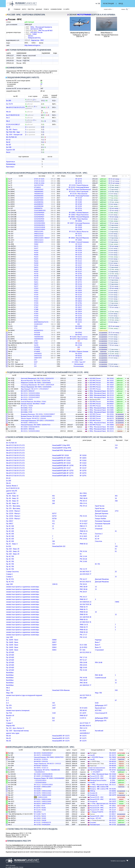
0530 (97, 703)
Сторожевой (99, 650)
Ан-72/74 (9, 104)
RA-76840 (110, 425)
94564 (36, 250)
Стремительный (101, 678)
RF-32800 (79, 225)
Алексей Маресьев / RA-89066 (31, 402)
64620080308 (39, 206)
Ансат (8, 152)
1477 (54, 705)
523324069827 (39, 217)
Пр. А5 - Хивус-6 (12, 544)
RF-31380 (79, 202)
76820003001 (39, 192)
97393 (36, 314)
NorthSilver (10, 673)
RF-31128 (79, 253)
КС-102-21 (99, 526)
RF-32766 (79, 196)
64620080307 (39, 204)
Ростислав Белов (101, 516)
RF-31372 (79, 236)
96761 (36, 280)
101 (116, 448)
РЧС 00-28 (83, 559)
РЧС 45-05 (83, 516)
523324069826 (39, 215)
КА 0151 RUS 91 (85, 582)
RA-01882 (24, 408)
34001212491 (39, 231)
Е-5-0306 (79, 362)
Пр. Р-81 (9, 713)
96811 (36, 282)
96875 (36, 284)
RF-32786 (79, 303)
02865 (54, 650)
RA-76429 (110, 385)
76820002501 (39, 339)
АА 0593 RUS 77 (85, 574)
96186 (36, 255)
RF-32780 (79, 267)
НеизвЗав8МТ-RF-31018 (60, 455)
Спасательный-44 (101, 713)
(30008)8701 (38, 208)
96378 (36, 345)
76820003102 (39, 194)
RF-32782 (79, 274)
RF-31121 (79, 192)
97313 (36, 305)
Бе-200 (9, 101)
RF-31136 (79, 284)
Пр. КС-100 (10, 526)
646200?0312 (39, 330)
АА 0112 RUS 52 (85, 652)
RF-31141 (79, 322)
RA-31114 (24, 395)
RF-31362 (83, 460)
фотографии (84, 15)
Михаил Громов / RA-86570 (30, 418)
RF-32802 (79, 215)
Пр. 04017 (10, 521)
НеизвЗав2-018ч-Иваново (61, 690)
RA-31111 (24, 431)
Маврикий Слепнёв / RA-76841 (31, 383)
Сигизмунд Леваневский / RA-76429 (33, 385)
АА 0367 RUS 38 (85, 604)
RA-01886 (24, 412)
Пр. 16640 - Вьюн (12, 640)
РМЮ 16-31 (84, 625)
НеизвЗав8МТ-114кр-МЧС (61, 445)
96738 (36, 276)
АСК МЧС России (36, 32)
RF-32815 (110, 420)
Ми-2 (8, 121)
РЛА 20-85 (83, 665)
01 (116, 549)
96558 (36, 265)
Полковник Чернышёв (103, 524)
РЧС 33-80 (83, 561)
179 (53, 498)
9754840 (37, 351)
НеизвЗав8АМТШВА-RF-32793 (63, 473)
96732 (36, 274)
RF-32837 (79, 307)
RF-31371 (79, 234)
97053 (36, 288)
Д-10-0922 (83, 647)
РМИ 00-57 (84, 599)
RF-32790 (83, 465)
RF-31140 (79, 200)
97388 (36, 309)
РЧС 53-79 (83, 569)
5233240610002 (40, 223)
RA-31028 (79, 227)
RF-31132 (79, 295)
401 (53, 496)
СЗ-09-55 (83, 718)
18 (116, 498)
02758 (54, 518)
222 (116, 546)
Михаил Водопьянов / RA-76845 (31, 387)
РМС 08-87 (84, 680)
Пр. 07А (9, 705)
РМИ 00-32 (84, 544)
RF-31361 (79, 297)
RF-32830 (79, 290)
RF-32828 (79, 278)
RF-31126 (79, 343)
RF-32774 (79, 179)
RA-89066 (110, 402)
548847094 (38, 358)
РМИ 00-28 (84, 632)
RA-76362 (110, 378)
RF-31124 (79, 244)
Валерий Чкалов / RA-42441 (30, 416)
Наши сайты (108, 9)
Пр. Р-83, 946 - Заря (13, 132)
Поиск (125, 9)
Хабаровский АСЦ (34, 38)
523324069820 (39, 213)
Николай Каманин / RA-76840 (31, 425)
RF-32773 (79, 183)
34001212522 (39, 234)
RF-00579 (79, 358)
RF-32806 (79, 221)
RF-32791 (83, 476)
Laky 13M (9, 584)
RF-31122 (79, 187)
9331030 (37, 333)
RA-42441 (110, 416)
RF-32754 (79, 305)
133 (53, 544)
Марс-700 (10, 693)
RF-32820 (79, 240)
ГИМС (35, 34)
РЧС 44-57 (83, 597)
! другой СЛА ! (11, 493)
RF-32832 (79, 301)
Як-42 (8, 142)
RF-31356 (79, 250)
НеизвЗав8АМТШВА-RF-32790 (63, 465)
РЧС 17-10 (83, 657)
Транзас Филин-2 (12, 486)
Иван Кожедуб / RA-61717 (30, 389)
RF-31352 (79, 316)
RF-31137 (83, 468)
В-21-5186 (83, 645)
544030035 (38, 354)
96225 (36, 259)
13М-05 (55, 584)
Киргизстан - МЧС (38, 40)
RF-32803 (79, 217)
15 (116, 577)
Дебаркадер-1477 (101, 705)
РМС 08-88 (99, 675)
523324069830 (39, 219)
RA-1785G (83, 493)
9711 (36, 328)
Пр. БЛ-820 (10, 652)
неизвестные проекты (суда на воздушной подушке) (24, 695)
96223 (36, 257)
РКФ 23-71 (83, 526)
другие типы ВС (12, 491)
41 (116, 531)
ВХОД (121, 4)
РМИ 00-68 (84, 612)
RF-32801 (79, 213)
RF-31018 (83, 455)
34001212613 (39, 240)
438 (53, 501)
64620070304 (39, 198)
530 (53, 703)
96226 (36, 261)
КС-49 (97, 536)
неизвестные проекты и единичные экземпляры (23, 587)
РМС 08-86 (84, 589)
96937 (36, 286)
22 (116, 572)
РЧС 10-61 (83, 534)
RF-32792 (83, 471)
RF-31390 (79, 206)
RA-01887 (79, 328)
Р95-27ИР (83, 698)
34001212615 (39, 242)
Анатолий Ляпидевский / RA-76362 (32, 378)
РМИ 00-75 (84, 609)
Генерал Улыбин (101, 518)
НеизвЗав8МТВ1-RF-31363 (61, 463)
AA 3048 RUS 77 (85, 685)
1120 (54, 713)
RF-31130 (79, 194)
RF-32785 (79, 280)
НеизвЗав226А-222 (59, 546)
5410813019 (38, 324)
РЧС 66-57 (83, 579)
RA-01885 (24, 410)
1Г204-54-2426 (39, 183)
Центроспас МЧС (36, 29)
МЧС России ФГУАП (45, 31)
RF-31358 (79, 286)
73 (53, 529)
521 (53, 721)
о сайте (66, 9)
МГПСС (31, 36)
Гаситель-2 (99, 534)
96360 (36, 263)
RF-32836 (79, 320)
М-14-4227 (84, 521)
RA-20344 (79, 354)
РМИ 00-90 (84, 614)
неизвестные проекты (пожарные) (18, 710)
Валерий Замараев (101, 511)
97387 (36, 307)
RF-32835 (79, 318)
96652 (36, 269)
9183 (36, 326)
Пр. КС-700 (10, 556)
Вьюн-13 (98, 647)
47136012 (37, 187)
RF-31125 (79, 261)
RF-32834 (79, 311)
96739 (36, 278)
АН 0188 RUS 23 (86, 602)
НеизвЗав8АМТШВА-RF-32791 (63, 476)
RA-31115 (24, 397)
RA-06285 (24, 423)
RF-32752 (79, 259)
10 (96, 612)
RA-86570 (110, 418)
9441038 (37, 335)
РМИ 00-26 (84, 630)
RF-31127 (79, 271)
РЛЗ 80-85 (83, 710)
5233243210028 (40, 227)
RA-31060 (24, 427)
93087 (36, 343)
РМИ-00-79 (84, 627)
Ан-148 (9, 147)
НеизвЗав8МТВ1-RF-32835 (61, 458)
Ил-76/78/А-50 (11, 137)
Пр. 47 (8, 718)
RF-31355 (24, 399)
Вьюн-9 (98, 645)
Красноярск (10, 167)
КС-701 (98, 564)
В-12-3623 (83, 536)
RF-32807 (79, 223)
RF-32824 (79, 246)
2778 (36, 341)
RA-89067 (110, 404)
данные (39, 9)
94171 (36, 246)
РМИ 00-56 (84, 620)
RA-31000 (79, 229)
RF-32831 (79, 299)
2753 (117, 511)
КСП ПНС (98, 710)
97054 (36, 290)
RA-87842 (79, 333)
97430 (36, 316)
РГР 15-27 (83, 660)
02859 (54, 645)
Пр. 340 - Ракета (12, 129)
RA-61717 (110, 389)
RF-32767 (79, 339)
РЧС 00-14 (83, 501)
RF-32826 (79, 351)
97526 (36, 318)
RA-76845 (110, 387)
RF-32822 (79, 242)
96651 (36, 267)
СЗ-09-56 (83, 529)
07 (116, 700)
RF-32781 (79, 269)
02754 (54, 516)
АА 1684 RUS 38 (85, 617)
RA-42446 (110, 414)
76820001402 (39, 337)
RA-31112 (24, 393)
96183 (36, 253)
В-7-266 (83, 650)
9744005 (37, 349)
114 (116, 445)
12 (116, 614)
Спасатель (99, 541)
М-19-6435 (84, 708)
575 (35, 360)
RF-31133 (79, 276)
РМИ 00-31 (84, 531)
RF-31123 (79, 231)
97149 (36, 295)
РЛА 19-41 (83, 503)
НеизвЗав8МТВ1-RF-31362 (61, 460)
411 (53, 521)
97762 (36, 320)
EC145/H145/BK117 (13, 124)
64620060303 (39, 196)
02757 (54, 513)
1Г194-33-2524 (39, 181)
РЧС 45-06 (83, 551)
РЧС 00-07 (83, 592)
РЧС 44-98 (83, 678)
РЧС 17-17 (83, 635)
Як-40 (8, 127)
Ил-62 (8, 140)
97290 (36, 303)
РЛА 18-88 (83, 662)
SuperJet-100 (11, 150)
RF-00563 (79, 356)
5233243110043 (40, 229)
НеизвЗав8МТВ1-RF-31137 (61, 468)
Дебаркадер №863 (102, 718)
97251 (36, 301)
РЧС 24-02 (83, 539)
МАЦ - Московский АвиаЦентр (41, 27)
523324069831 (39, 221)
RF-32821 (79, 238)
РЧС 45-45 (83, 637)
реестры (31, 9)
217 (35, 364)
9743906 (37, 347)
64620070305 (39, 200)
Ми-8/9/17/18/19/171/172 (15, 107)
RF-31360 (79, 337)
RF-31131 (79, 255)
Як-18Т (9, 145)
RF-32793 (83, 473)
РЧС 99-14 (83, 506)
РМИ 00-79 (84, 607)
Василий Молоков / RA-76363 (31, 380)
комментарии (56, 9)
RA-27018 (79, 345)
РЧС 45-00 (83, 670)
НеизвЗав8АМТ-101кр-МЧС (62, 448)
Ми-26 (8, 112)
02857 (54, 642)
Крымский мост (100, 708)
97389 (36, 311)
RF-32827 (79, 288)
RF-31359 (79, 293)
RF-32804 (79, 219)
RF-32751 (24, 406)
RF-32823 (79, 248)
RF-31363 (83, 463)
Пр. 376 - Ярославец (13, 506)
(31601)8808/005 (40, 210)
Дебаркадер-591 (101, 721)
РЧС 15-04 (83, 556)
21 (53, 526)
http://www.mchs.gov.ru (32, 45)
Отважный (99, 529)
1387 (54, 708)
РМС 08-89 (84, 587)
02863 (54, 647)
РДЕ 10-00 (83, 667)
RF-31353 (79, 257)
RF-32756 (79, 208)
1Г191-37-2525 (39, 179)
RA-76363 (110, 380)
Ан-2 (8, 118)
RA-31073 (24, 391)
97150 (36, 297)
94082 (36, 244)
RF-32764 (79, 181)
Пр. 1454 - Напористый (14, 135)
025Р (36, 362)
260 (53, 503)
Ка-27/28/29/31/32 (13, 115)
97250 (36, 299)
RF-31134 (79, 314)
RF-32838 (79, 210)
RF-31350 (79, 185)
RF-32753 (79, 282)
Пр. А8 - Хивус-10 (12, 496)
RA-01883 (79, 326)
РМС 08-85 (84, 498)
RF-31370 (79, 189)
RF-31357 (79, 265)
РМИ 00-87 (84, 715)
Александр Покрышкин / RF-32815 (32, 420)
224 (35, 366)
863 (53, 718)
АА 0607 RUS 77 (85, 572)
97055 (36, 293)
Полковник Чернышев (103, 521)
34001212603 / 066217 (42, 238)
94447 (36, 248)
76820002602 (39, 189)
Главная (17, 9)
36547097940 (39, 185)
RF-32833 (79, 309)
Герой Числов (100, 506)
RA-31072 (24, 429)
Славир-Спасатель (12, 572)
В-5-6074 (83, 713)
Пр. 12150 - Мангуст (13, 511)
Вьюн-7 (98, 642)
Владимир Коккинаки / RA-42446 (32, 414)
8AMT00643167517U (41, 322)
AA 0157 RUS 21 (85, 695)
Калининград (11, 164)
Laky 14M (9, 637)
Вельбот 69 (10, 715)
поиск (46, 9)
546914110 (38, 356)
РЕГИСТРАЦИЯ (108, 4)
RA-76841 (110, 383)
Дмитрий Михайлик (102, 579)
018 (116, 690)
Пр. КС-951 (10, 579)
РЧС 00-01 (83, 584)
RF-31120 (79, 198)
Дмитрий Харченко (102, 513)
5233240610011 (40, 225)
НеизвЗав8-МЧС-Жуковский (62, 450)
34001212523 (39, 236)
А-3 (7, 698)
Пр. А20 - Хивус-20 (13, 549)
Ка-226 (9, 546)
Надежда (98, 640)
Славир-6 (9, 574)
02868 (54, 640)
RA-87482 (79, 335)
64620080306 (39, 202)
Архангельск (11, 162)
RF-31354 (79, 263)
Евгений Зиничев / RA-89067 (30, 404)
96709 (36, 271)
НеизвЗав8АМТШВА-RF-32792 (63, 471)
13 (96, 587)
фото (24, 9)
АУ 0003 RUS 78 (85, 622)
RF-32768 (79, 204)
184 (53, 541)
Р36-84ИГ (83, 496)
